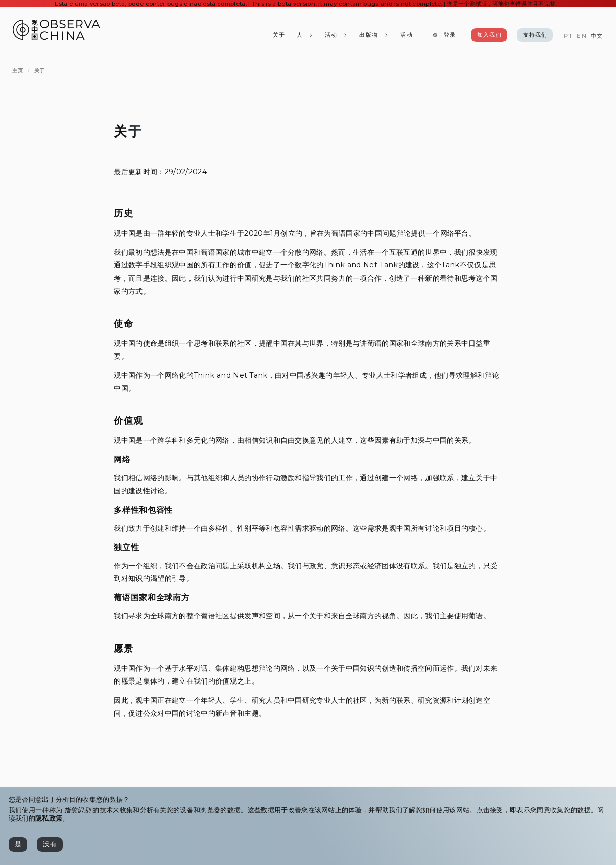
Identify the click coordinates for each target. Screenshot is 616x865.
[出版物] (374, 35)
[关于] (278, 35)
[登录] (444, 35)
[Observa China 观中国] (56, 37)
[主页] (17, 71)
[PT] (568, 36)
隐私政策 (49, 818)
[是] (18, 845)
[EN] (581, 36)
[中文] (597, 36)
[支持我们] (535, 35)
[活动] (406, 35)
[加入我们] (489, 35)
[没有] (50, 845)
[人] (304, 35)
